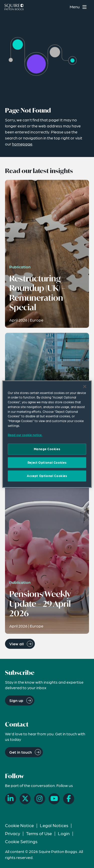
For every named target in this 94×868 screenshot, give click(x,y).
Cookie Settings (21, 841)
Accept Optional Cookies (47, 476)
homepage (22, 144)
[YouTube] (54, 799)
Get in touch (21, 752)
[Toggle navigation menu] (79, 7)
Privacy (13, 833)
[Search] (63, 7)
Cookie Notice (19, 825)
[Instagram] (40, 799)
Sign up (16, 700)
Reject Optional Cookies (47, 462)
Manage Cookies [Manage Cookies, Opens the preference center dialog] (47, 449)
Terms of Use (39, 833)
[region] (47, 434)
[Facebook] (69, 799)
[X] (25, 799)
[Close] (85, 386)
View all (17, 644)
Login (64, 833)
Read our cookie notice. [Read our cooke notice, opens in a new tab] (25, 435)
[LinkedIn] (11, 799)
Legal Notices (54, 825)
